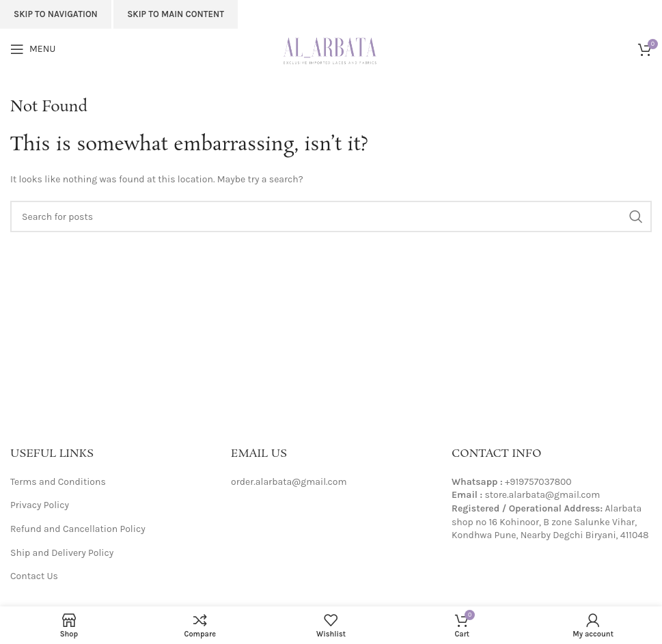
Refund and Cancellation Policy (78, 529)
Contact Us (34, 576)
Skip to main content (176, 14)
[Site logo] (331, 48)
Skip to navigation (56, 14)
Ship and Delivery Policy (62, 553)
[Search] (331, 216)
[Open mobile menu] (33, 49)
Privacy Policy (40, 505)
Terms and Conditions (58, 482)
